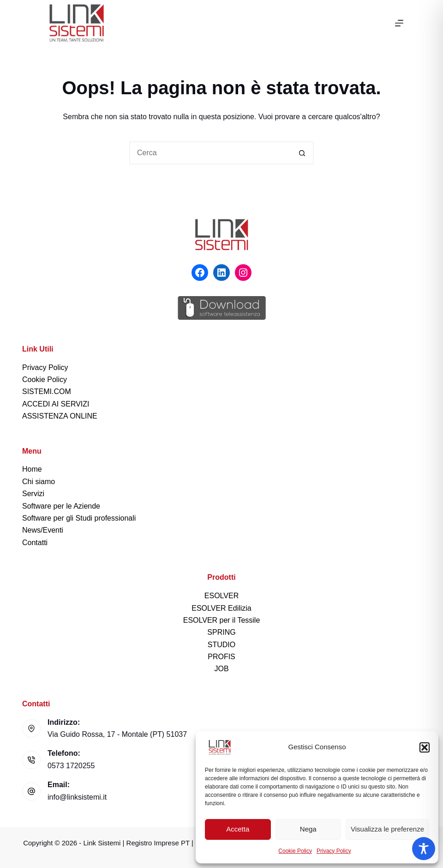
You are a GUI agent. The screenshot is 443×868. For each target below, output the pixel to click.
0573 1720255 (71, 766)
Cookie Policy (295, 851)
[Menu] (399, 23)
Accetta (238, 829)
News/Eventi (43, 530)
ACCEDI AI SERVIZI (56, 404)
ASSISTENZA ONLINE (60, 416)
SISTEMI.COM (47, 392)
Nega (308, 829)
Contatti (35, 543)
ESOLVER (221, 596)
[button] (425, 747)
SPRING (221, 632)
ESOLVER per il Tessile (222, 620)
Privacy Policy (334, 851)
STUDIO (221, 645)
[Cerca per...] (210, 153)
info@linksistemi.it (77, 797)
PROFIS (221, 657)
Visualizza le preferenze (387, 829)
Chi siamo (39, 482)
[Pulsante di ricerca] (302, 153)
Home (32, 469)
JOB (221, 669)
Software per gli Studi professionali (79, 518)
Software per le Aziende (61, 506)
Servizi (33, 494)
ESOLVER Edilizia (221, 608)
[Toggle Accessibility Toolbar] (424, 849)
